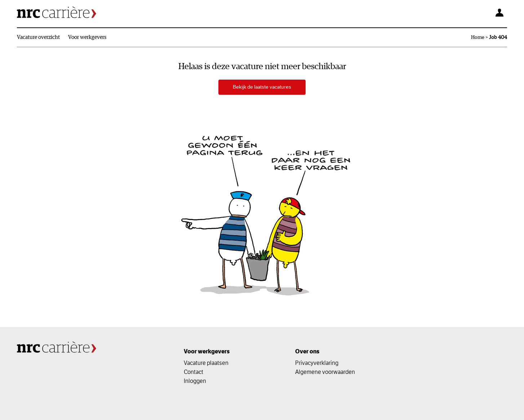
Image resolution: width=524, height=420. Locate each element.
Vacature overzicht (38, 37)
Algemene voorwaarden (325, 372)
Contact (194, 372)
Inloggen (195, 381)
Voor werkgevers (87, 37)
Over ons (307, 351)
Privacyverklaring (317, 363)
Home (478, 37)
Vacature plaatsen (206, 363)
